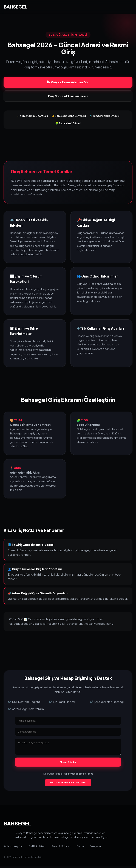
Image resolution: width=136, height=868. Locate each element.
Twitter (81, 848)
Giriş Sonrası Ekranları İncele (68, 96)
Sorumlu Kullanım (61, 848)
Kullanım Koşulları (13, 848)
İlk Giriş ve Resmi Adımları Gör (68, 82)
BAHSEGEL (15, 7)
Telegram (95, 848)
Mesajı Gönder (68, 764)
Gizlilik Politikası (37, 848)
